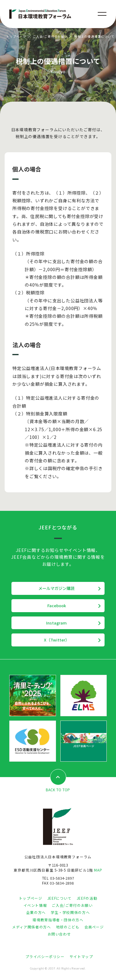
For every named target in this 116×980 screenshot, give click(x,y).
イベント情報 (35, 905)
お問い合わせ (59, 934)
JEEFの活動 (87, 898)
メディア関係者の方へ (31, 927)
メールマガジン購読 (56, 588)
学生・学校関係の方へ (70, 912)
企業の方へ (36, 912)
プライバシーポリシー (45, 957)
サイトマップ (81, 957)
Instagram (56, 623)
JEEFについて (60, 898)
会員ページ (94, 927)
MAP (98, 870)
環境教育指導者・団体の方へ (58, 920)
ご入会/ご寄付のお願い (50, 36)
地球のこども (68, 927)
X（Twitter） (57, 640)
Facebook (57, 606)
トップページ (16, 36)
